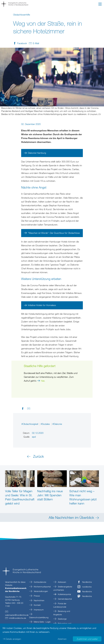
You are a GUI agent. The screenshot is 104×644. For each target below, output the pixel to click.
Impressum (38, 610)
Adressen (62, 582)
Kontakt (37, 605)
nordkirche (87, 587)
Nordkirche (87, 582)
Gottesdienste (40, 582)
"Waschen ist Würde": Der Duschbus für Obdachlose (54, 233)
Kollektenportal (64, 594)
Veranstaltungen (41, 591)
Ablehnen (62, 639)
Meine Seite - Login (42, 622)
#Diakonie (57, 424)
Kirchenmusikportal (42, 587)
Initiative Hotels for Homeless (42, 305)
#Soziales (46, 424)
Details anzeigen (13, 639)
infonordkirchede (18, 618)
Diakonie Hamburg (37, 153)
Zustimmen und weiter (87, 639)
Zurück (38, 456)
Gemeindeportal (65, 599)
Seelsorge (62, 619)
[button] (100, 5)
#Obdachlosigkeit (30, 424)
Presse (37, 596)
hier (43, 381)
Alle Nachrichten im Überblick (71, 517)
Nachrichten (39, 600)
